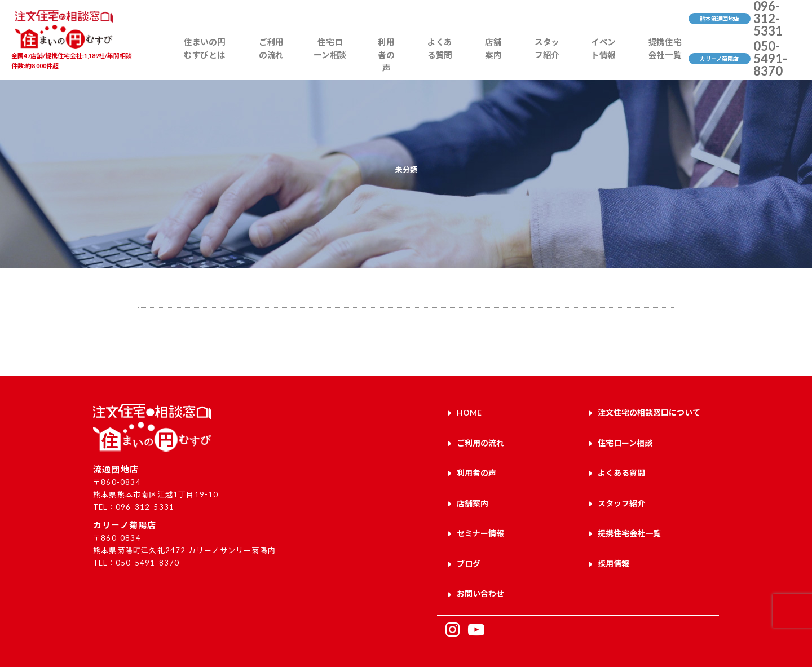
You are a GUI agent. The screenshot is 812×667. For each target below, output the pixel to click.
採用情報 (614, 543)
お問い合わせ (480, 569)
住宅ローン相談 (339, 59)
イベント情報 (595, 59)
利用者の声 (392, 59)
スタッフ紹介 (541, 59)
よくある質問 (443, 59)
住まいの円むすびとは (215, 59)
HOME (469, 411)
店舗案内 (493, 59)
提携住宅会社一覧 (655, 59)
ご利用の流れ (281, 59)
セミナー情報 (480, 516)
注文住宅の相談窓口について (649, 411)
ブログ (469, 543)
